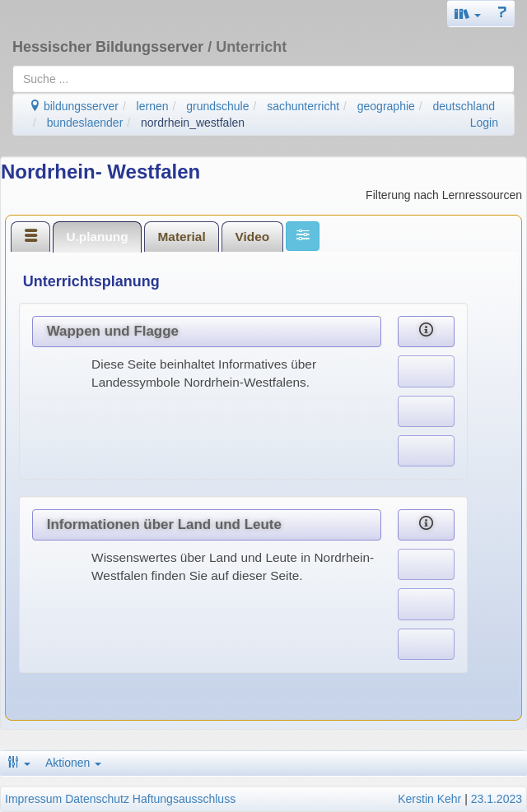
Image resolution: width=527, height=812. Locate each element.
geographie (386, 106)
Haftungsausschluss (184, 799)
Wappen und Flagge (113, 331)
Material (182, 237)
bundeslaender (85, 123)
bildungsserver (74, 106)
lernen (153, 106)
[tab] (30, 236)
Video (253, 237)
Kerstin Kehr (429, 799)
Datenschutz (97, 799)
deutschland (464, 106)
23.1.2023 (497, 799)
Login (484, 123)
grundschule (217, 106)
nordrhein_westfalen (193, 123)
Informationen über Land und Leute (164, 524)
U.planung (97, 237)
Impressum (33, 799)
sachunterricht (303, 106)
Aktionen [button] (73, 763)
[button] (468, 14)
